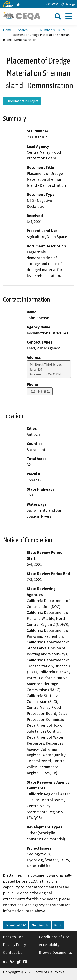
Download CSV (16, 925)
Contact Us (52, 4)
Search (23, 30)
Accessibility (49, 945)
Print (58, 925)
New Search (40, 925)
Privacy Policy (15, 945)
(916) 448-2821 (40, 391)
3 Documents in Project (22, 101)
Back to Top (13, 937)
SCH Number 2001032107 (51, 30)
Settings (68, 4)
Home (7, 30)
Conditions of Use (54, 937)
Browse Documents (55, 952)
